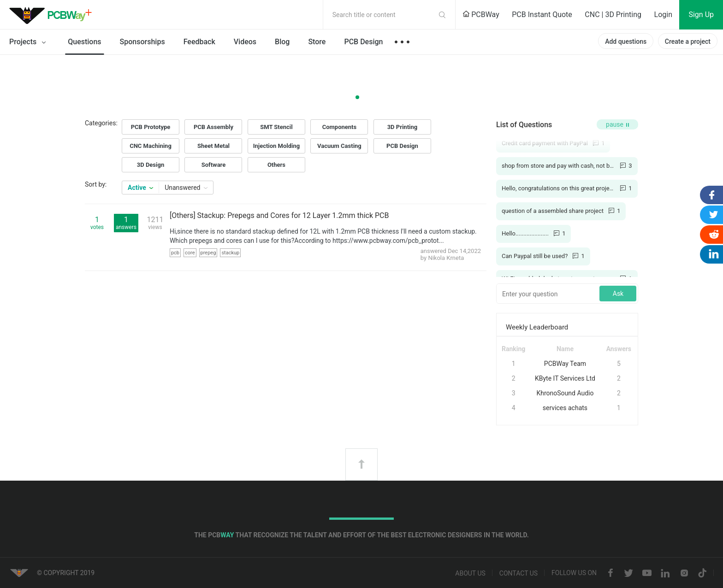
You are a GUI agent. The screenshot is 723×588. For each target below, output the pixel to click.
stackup (230, 253)
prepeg (208, 253)
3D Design (151, 165)
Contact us (519, 573)
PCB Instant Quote (542, 15)
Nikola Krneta (446, 258)
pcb (175, 253)
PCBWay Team (565, 364)
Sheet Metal (213, 146)
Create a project (688, 41)
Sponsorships (142, 42)
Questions (84, 42)
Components (339, 127)
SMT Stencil (276, 127)
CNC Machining (151, 146)
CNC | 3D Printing (613, 15)
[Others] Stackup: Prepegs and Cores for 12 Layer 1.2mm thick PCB (279, 215)
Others (276, 165)
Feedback (199, 42)
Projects (29, 42)
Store (317, 42)
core (190, 253)
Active (140, 188)
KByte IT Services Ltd (565, 378)
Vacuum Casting (339, 146)
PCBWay (481, 15)
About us (470, 573)
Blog (282, 42)
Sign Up (701, 15)
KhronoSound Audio (565, 393)
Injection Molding (277, 146)
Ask (618, 294)
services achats (565, 408)
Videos (245, 42)
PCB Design (363, 42)
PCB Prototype (151, 127)
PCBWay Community (53, 15)
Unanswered (186, 188)
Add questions (626, 41)
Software (214, 165)
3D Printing (403, 127)
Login (663, 15)
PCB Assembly (213, 127)
